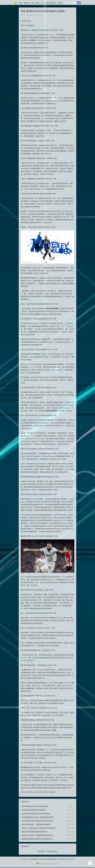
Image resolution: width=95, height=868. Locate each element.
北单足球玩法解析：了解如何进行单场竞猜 (36, 824)
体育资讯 (26, 3)
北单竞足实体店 (51, 3)
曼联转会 (52, 792)
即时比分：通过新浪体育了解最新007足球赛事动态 (39, 828)
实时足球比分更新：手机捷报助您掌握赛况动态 (37, 835)
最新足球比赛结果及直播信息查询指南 (34, 832)
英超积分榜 (38, 792)
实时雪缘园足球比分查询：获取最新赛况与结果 (37, 817)
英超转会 (29, 792)
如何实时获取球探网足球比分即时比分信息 (36, 814)
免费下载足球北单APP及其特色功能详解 (35, 806)
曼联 (30, 30)
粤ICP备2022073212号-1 (67, 859)
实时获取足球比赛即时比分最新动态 (34, 810)
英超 (37, 121)
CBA (43, 3)
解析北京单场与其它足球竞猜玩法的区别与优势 (37, 821)
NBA (32, 3)
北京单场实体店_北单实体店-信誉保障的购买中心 (44, 859)
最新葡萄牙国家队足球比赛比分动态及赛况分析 (37, 839)
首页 (21, 3)
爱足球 (38, 3)
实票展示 (60, 3)
